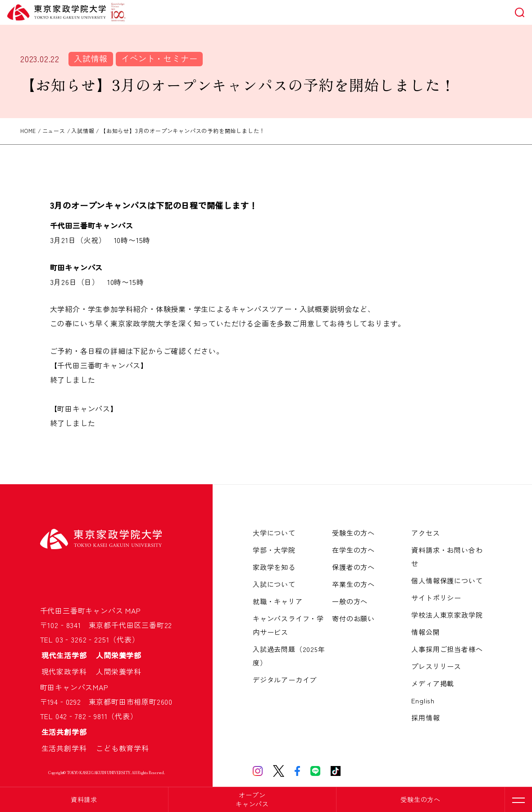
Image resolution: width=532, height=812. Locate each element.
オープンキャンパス (252, 799)
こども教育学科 (123, 748)
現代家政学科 (68, 671)
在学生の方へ (353, 550)
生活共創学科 (68, 748)
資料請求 (84, 799)
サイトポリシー (436, 598)
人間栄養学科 (119, 671)
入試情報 (91, 58)
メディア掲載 (433, 683)
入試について (274, 584)
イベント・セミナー (159, 58)
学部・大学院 (274, 550)
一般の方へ (350, 601)
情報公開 (425, 632)
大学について (274, 533)
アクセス (425, 533)
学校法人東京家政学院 (447, 615)
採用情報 (425, 718)
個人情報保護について (447, 580)
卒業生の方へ (353, 584)
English (423, 700)
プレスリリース (436, 666)
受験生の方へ (421, 799)
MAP (133, 610)
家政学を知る (274, 567)
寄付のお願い (353, 618)
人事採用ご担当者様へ (447, 649)
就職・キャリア (278, 601)
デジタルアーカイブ (285, 680)
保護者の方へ (353, 567)
